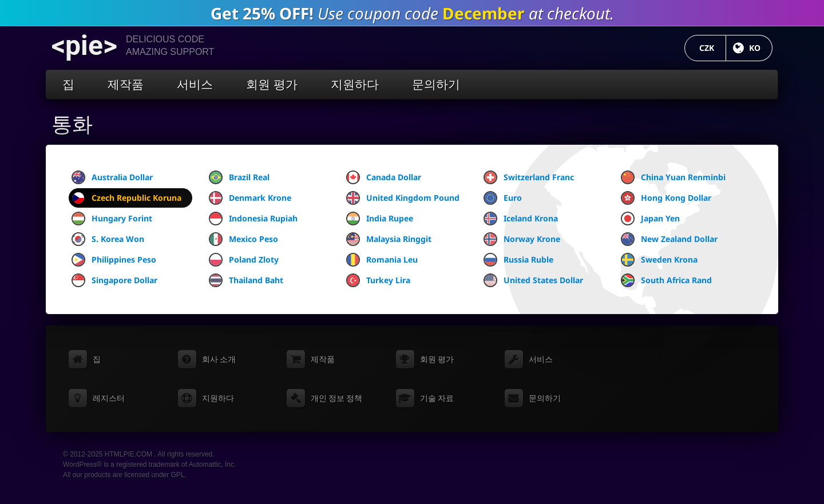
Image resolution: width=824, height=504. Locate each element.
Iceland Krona (521, 219)
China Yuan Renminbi (673, 177)
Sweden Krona (659, 260)
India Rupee (380, 219)
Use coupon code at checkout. (412, 13)
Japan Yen (650, 219)
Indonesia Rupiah (253, 219)
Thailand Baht (246, 280)
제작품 (126, 84)
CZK (713, 48)
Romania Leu (382, 260)
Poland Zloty (244, 260)
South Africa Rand (666, 280)
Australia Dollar (112, 177)
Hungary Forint (112, 219)
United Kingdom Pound (403, 198)
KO (761, 48)
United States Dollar (533, 280)
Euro (503, 198)
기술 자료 (437, 398)
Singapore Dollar (114, 280)
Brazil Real (239, 177)
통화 (72, 125)
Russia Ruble (518, 260)
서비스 (195, 84)
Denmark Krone (250, 198)
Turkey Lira (378, 280)
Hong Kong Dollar (666, 198)
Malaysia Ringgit (389, 239)
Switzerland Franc (529, 177)
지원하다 (355, 84)
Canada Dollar (384, 177)
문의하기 (436, 84)
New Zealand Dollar (669, 239)
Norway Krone (522, 239)
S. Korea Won (108, 239)
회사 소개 (219, 359)
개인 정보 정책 (336, 398)
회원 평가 (272, 84)
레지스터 (109, 398)
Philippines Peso (114, 260)
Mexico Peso (243, 239)
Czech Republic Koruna (126, 198)
